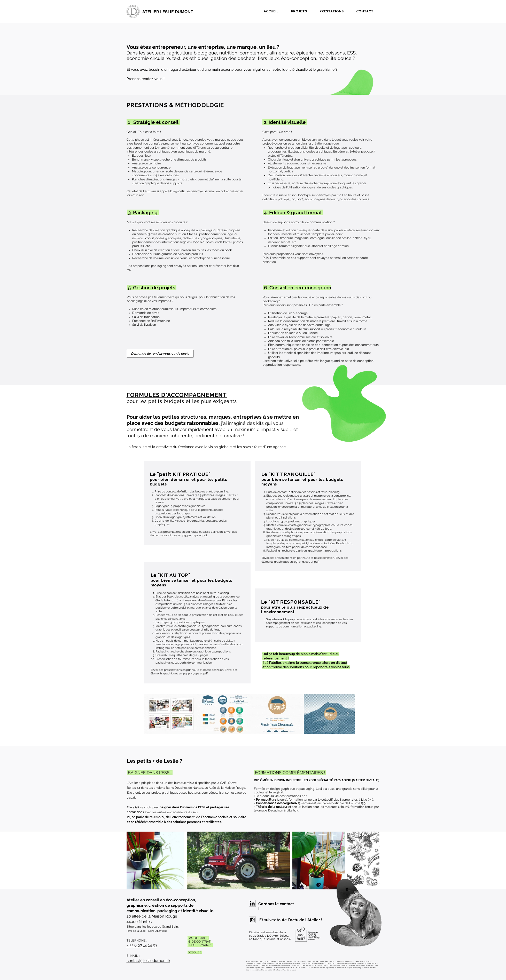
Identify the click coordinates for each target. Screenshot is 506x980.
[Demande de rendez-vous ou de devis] (160, 354)
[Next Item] (348, 714)
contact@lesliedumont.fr (148, 961)
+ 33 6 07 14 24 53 (142, 945)
